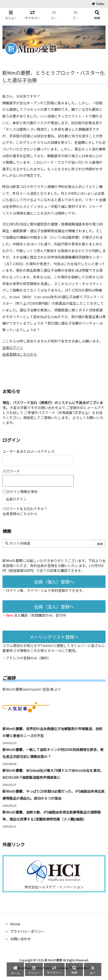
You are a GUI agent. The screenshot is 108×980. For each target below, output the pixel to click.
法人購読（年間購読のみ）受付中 (40, 615)
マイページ (35, 590)
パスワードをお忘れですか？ (25, 509)
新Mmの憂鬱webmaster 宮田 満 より (32, 689)
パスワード (11, 471)
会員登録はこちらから (20, 354)
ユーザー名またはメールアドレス (28, 451)
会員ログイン (13, 347)
